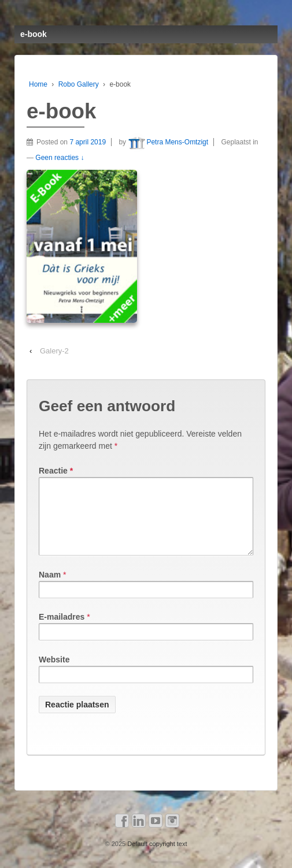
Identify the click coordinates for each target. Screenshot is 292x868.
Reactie (56, 471)
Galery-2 (54, 351)
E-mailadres (62, 631)
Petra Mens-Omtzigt (168, 142)
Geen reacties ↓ (60, 158)
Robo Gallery (79, 84)
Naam (50, 588)
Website (54, 673)
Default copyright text (156, 858)
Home (38, 84)
